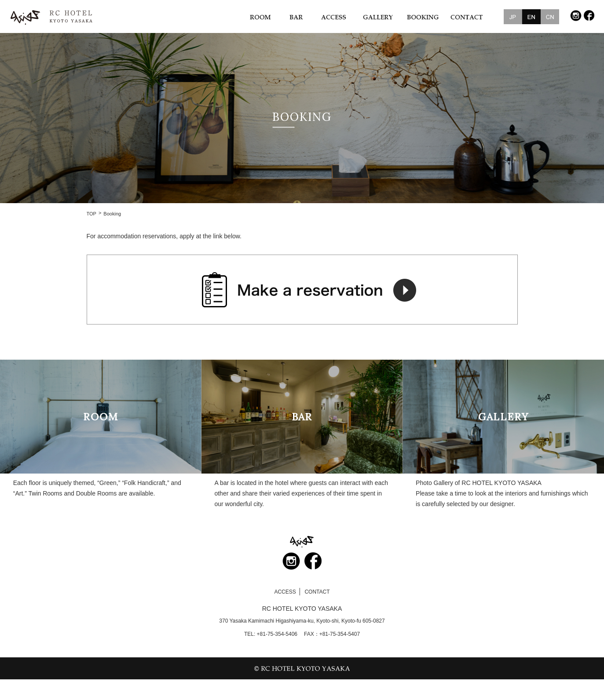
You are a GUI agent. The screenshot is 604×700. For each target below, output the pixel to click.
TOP (92, 214)
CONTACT (317, 592)
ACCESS (285, 592)
